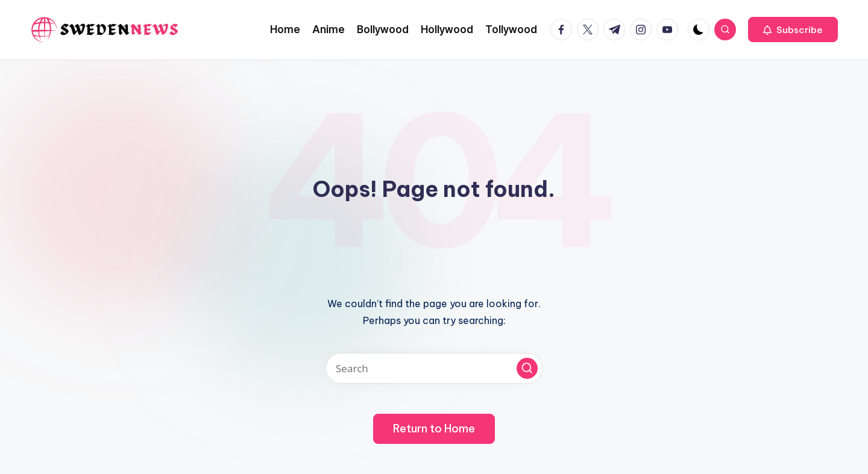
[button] (793, 30)
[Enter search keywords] (434, 368)
